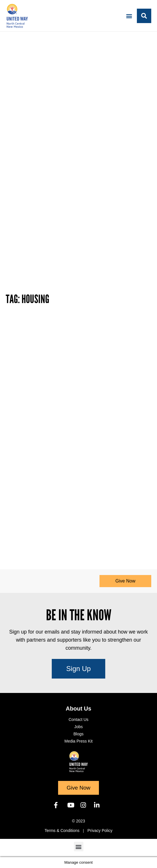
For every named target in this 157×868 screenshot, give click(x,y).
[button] (129, 16)
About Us (79, 709)
